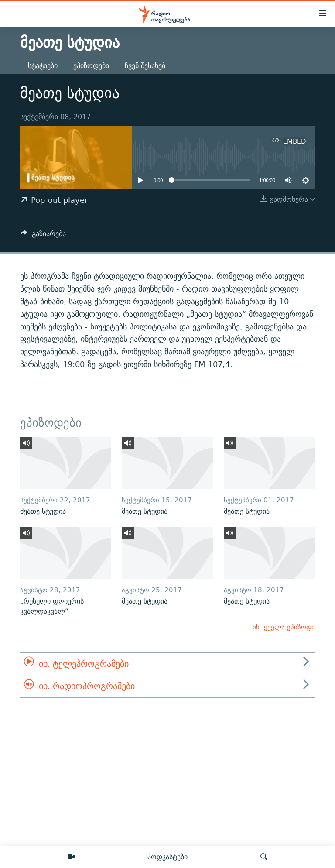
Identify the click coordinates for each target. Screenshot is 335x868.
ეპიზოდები (91, 66)
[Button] (43, 236)
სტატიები (43, 66)
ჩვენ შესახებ (145, 66)
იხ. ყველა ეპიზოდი (284, 627)
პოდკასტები (167, 857)
